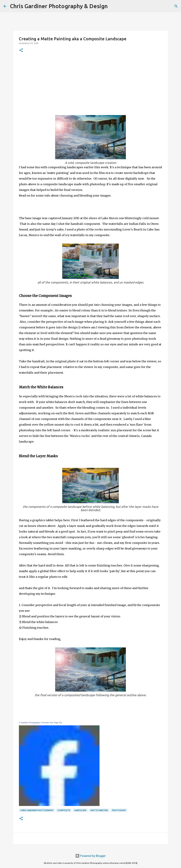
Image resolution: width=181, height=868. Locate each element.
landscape (80, 810)
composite (64, 810)
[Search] (113, 6)
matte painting (99, 810)
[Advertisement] (90, 83)
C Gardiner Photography (29, 723)
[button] (21, 50)
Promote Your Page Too (52, 723)
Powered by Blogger (90, 856)
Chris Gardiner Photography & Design (59, 6)
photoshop (119, 810)
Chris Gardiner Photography (37, 810)
